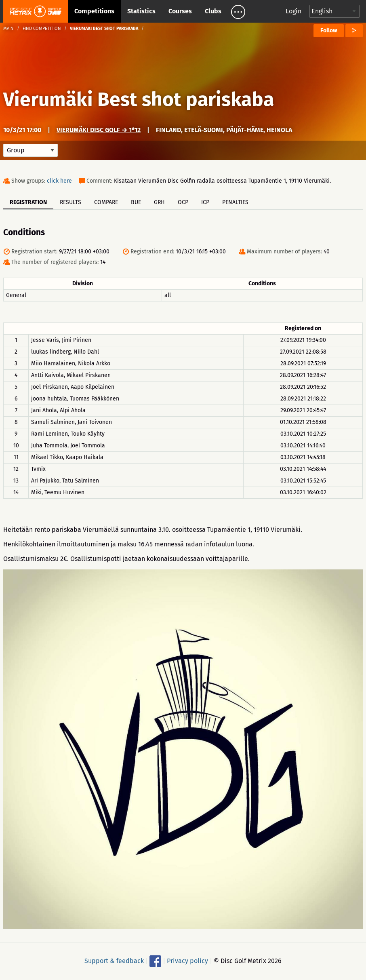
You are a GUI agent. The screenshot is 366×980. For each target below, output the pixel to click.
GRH (159, 202)
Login (293, 11)
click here (59, 181)
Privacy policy (187, 961)
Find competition (42, 28)
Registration (28, 202)
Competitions (94, 11)
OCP (183, 202)
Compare (106, 202)
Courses (180, 11)
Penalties (235, 202)
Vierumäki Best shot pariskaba (139, 99)
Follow (329, 31)
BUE (136, 202)
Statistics (141, 11)
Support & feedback (114, 961)
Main (8, 28)
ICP (205, 202)
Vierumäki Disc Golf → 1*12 (99, 130)
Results (70, 202)
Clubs (213, 11)
